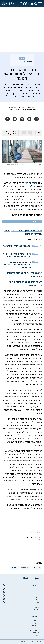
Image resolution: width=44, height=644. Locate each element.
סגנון (37, 605)
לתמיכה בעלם (14, 499)
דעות (22, 58)
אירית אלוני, (30, 107)
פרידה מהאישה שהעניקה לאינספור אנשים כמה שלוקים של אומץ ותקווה (18, 265)
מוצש (37, 600)
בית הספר (22, 186)
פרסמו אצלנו (35, 628)
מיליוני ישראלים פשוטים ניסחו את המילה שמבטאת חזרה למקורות (17, 255)
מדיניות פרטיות (34, 630)
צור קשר (36, 621)
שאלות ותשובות (34, 635)
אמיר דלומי (28, 62)
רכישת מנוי (35, 625)
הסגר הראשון (31, 183)
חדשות (37, 590)
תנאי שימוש (35, 633)
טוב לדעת (36, 609)
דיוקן (37, 597)
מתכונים (36, 607)
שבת (37, 602)
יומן (38, 595)
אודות (37, 623)
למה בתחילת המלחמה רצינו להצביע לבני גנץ (17, 247)
